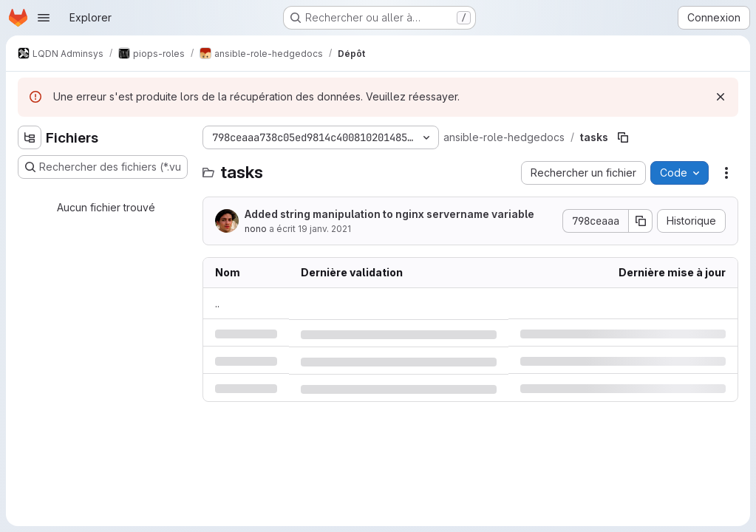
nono (256, 229)
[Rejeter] (721, 97)
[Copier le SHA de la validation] (641, 221)
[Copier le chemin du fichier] (623, 137)
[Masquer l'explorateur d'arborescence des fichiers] (30, 137)
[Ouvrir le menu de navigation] (44, 18)
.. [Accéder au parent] (217, 303)
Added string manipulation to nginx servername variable (389, 214)
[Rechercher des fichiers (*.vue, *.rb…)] (103, 167)
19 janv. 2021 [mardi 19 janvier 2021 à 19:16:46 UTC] (324, 229)
